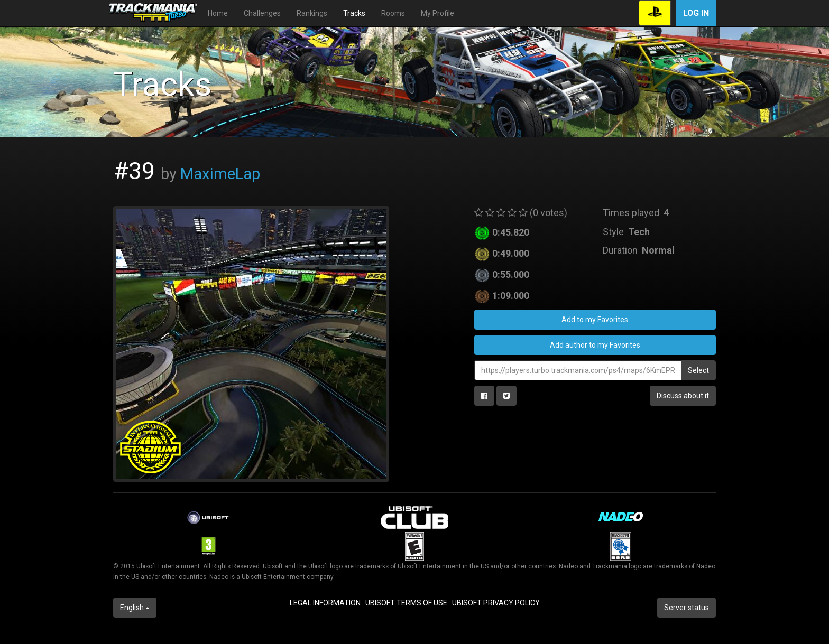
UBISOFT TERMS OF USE (407, 603)
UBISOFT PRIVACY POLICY (496, 603)
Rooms (393, 13)
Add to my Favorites (595, 320)
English (135, 608)
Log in (696, 13)
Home (218, 13)
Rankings (312, 13)
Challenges (262, 13)
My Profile (437, 13)
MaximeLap (220, 174)
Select (698, 370)
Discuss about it (683, 396)
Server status (687, 608)
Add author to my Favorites (595, 345)
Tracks (354, 13)
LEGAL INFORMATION (326, 603)
